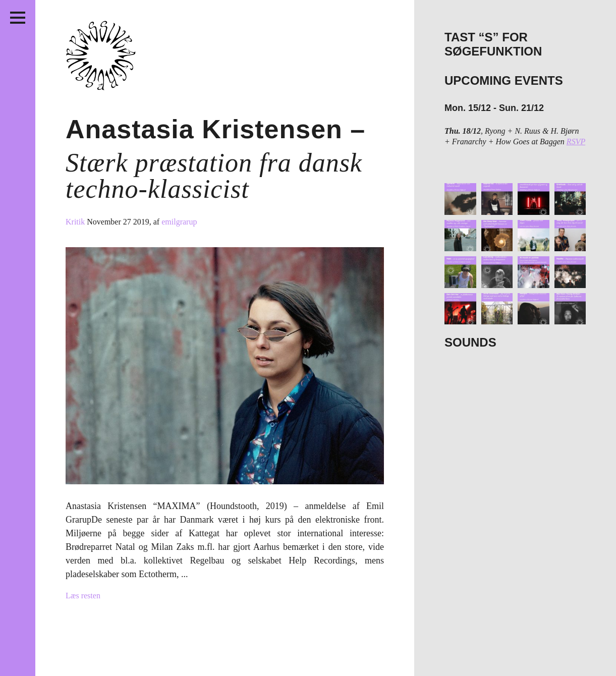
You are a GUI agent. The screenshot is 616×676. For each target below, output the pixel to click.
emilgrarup (179, 222)
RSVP (576, 142)
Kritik (76, 222)
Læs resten (83, 596)
